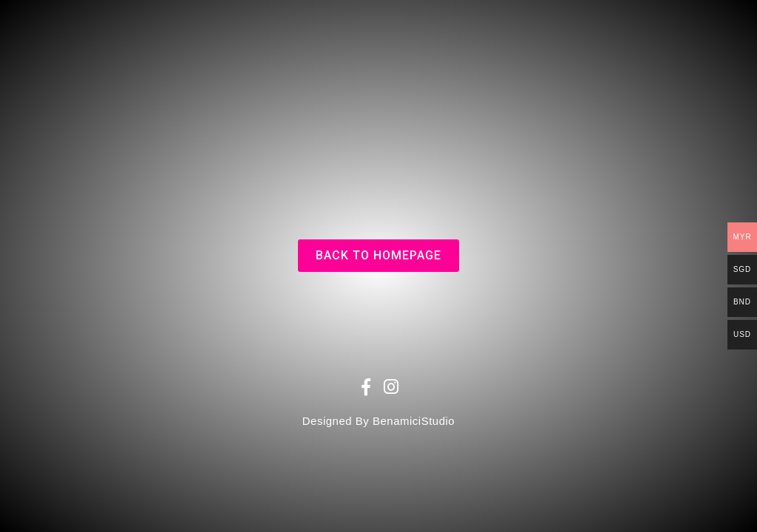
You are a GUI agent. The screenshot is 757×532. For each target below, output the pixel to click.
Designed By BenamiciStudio (378, 421)
